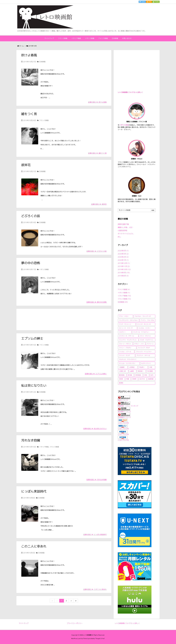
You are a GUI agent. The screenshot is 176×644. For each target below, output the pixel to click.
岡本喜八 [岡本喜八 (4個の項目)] (141, 371)
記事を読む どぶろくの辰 (97, 251)
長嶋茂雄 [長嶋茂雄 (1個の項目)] (151, 379)
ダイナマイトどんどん (126, 234)
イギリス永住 (124, 125)
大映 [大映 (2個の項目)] (151, 367)
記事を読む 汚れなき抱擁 (97, 480)
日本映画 (42, 62)
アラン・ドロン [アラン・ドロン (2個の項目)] (124, 316)
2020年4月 (123, 251)
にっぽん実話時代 (34, 491)
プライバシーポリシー (75, 623)
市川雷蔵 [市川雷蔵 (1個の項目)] (150, 371)
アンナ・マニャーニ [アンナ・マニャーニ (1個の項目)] (125, 324)
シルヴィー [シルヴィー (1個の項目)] (122, 332)
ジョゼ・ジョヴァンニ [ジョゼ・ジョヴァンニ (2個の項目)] (147, 340)
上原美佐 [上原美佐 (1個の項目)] (132, 367)
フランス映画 (44, 120)
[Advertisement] (64, 319)
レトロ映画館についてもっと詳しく (130, 92)
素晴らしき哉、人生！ (126, 227)
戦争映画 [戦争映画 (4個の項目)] (122, 375)
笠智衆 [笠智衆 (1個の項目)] (134, 379)
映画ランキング (123, 400)
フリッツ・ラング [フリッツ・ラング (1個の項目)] (124, 355)
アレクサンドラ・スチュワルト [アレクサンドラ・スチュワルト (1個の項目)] (128, 320)
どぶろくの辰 (31, 216)
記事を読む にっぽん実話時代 (95, 535)
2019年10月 (124, 269)
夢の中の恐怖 (31, 263)
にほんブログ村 (123, 423)
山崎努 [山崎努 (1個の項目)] (132, 371)
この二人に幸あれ (34, 546)
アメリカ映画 (124, 289)
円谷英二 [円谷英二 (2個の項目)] (142, 367)
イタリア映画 (44, 447)
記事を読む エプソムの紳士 (96, 374)
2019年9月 (124, 273)
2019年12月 (124, 263)
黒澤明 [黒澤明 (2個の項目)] (121, 383)
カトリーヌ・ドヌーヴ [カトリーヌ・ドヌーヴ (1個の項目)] (126, 328)
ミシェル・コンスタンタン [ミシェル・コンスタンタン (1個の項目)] (127, 363)
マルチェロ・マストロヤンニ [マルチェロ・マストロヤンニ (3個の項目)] (128, 359)
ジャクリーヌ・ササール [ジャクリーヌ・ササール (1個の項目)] (126, 336)
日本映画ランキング (124, 417)
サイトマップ (24, 623)
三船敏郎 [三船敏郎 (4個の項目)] (122, 367)
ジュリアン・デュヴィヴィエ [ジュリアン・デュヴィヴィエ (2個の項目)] (128, 340)
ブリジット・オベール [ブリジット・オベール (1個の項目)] (143, 355)
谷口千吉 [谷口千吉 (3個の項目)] (142, 379)
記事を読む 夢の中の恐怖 (97, 302)
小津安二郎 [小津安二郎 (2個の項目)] (122, 371)
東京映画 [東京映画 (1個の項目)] (138, 375)
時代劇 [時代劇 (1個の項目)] (130, 375)
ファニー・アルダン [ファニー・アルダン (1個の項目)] (125, 348)
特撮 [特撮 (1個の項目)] (128, 379)
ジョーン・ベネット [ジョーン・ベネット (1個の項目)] (125, 344)
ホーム (21, 46)
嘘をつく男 (29, 114)
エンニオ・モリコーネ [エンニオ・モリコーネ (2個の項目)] (144, 324)
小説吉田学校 (122, 230)
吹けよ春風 (29, 55)
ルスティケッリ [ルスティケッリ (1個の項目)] (146, 363)
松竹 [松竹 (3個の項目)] (152, 375)
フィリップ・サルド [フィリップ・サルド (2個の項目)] (144, 348)
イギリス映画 (44, 269)
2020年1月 (123, 260)
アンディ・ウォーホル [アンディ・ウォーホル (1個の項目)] (147, 320)
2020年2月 (123, 257)
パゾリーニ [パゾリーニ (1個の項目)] (150, 344)
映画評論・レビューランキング (128, 406)
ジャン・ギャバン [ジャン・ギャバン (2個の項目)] (145, 336)
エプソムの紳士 (32, 338)
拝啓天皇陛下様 (123, 224)
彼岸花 (26, 165)
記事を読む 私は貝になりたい (95, 429)
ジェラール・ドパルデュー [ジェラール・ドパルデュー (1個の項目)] (141, 332)
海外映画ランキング (124, 412)
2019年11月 (124, 266)
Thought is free (100, 639)
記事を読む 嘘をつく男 (97, 153)
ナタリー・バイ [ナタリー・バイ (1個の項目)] (139, 344)
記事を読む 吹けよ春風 (97, 102)
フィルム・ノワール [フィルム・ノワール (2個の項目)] (125, 352)
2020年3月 (123, 254)
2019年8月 (123, 276)
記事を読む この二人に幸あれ (95, 589)
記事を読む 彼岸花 (99, 204)
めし (119, 237)
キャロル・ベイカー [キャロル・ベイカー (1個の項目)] (145, 328)
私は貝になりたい (34, 385)
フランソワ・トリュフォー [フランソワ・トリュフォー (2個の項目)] (144, 352)
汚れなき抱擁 (31, 440)
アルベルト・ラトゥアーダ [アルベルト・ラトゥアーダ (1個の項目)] (143, 316)
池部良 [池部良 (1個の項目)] (121, 379)
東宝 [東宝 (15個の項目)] (146, 375)
